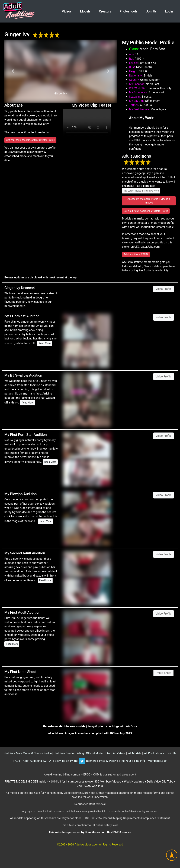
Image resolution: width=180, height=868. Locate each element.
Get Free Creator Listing (69, 753)
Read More (45, 343)
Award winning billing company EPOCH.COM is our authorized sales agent (90, 775)
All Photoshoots (154, 753)
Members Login (157, 761)
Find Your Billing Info (132, 761)
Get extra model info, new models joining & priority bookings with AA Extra (90, 726)
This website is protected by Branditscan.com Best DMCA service (90, 832)
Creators (105, 11)
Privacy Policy (107, 761)
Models (85, 11)
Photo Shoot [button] (163, 673)
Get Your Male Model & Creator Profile (28, 753)
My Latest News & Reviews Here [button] (141, 191)
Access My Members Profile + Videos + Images (149, 201)
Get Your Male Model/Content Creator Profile (30, 140)
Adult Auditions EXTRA (136, 254)
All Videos (119, 753)
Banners (91, 761)
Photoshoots (129, 11)
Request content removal (90, 804)
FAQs (16, 761)
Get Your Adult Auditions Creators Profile (146, 211)
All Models (134, 753)
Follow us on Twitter (69, 761)
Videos (67, 11)
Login (169, 11)
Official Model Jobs (98, 753)
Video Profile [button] (163, 289)
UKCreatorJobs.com (147, 247)
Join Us (151, 11)
